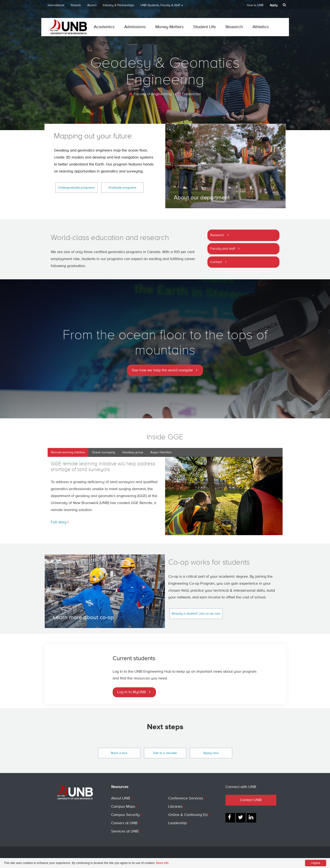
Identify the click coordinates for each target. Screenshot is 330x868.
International (56, 5)
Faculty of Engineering (150, 94)
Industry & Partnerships (118, 5)
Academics (104, 27)
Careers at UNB (124, 823)
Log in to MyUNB (132, 692)
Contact (216, 262)
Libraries (175, 807)
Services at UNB (125, 831)
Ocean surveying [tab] (104, 452)
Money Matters (169, 27)
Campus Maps (123, 807)
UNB (162, 7)
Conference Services (186, 798)
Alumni (92, 5)
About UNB (121, 798)
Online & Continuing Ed (188, 815)
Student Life (204, 27)
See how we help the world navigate (162, 370)
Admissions (135, 27)
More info (162, 863)
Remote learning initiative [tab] (68, 452)
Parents (76, 5)
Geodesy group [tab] (133, 452)
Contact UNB (251, 800)
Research (234, 27)
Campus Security (125, 815)
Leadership (177, 823)
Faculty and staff (223, 249)
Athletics (261, 27)
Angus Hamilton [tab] (161, 452)
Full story (59, 522)
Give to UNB (255, 5)
